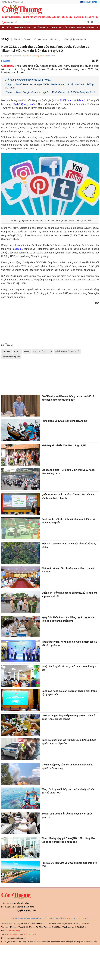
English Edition (91, 2)
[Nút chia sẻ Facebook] (21, 61)
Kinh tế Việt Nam (30, 17)
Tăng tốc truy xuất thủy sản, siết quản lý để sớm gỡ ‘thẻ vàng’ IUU (68, 791)
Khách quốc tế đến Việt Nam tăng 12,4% (64, 445)
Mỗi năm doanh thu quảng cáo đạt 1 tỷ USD (28, 80)
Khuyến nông (40, 39)
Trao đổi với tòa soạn (64, 918)
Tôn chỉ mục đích (81, 918)
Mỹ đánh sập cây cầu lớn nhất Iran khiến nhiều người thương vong (67, 766)
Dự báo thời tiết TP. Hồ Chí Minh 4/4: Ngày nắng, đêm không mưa (68, 472)
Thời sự (9, 27)
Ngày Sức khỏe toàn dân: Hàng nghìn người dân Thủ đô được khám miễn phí (68, 619)
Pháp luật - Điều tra (85, 27)
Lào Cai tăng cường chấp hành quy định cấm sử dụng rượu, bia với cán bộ (68, 717)
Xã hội (5, 39)
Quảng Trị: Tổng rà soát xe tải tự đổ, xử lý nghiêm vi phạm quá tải (69, 595)
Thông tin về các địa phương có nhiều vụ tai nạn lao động (68, 570)
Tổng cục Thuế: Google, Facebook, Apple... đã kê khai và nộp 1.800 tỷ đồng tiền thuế (50, 92)
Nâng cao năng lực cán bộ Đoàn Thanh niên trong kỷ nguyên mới (69, 693)
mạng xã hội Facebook (43, 351)
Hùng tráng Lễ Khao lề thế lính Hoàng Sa (64, 421)
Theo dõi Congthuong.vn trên (33, 56)
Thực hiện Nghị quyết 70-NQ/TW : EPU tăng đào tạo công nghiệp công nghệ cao (68, 840)
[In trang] (97, 61)
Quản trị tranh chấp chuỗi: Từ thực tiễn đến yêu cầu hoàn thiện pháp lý (68, 496)
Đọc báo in (67, 17)
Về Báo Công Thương (21, 918)
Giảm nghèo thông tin (84, 17)
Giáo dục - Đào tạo (22, 39)
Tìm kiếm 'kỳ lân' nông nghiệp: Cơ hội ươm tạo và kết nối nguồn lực (69, 644)
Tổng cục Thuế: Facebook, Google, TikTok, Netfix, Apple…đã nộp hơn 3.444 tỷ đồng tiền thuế (49, 86)
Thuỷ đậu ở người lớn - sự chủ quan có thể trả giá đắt (69, 668)
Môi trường (55, 39)
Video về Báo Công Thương (43, 918)
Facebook (17, 249)
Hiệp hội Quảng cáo (23, 104)
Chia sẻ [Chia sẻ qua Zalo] (6, 61)
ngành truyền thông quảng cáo (68, 351)
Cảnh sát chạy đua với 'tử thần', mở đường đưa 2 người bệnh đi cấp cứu (69, 742)
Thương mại (56, 27)
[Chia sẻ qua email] (93, 61)
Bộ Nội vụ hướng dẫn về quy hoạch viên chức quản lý (67, 815)
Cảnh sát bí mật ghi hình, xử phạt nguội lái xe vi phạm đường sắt (68, 521)
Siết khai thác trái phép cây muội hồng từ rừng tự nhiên (69, 545)
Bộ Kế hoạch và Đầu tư (72, 100)
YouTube (17, 351)
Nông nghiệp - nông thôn (75, 39)
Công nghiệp (69, 27)
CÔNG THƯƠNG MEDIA (11, 17)
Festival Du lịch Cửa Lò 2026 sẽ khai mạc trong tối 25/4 (69, 865)
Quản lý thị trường (40, 27)
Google (27, 351)
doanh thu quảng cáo (11, 357)
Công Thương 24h (22, 27)
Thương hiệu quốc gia (50, 17)
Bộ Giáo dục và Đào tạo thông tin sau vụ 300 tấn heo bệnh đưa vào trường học (68, 398)
